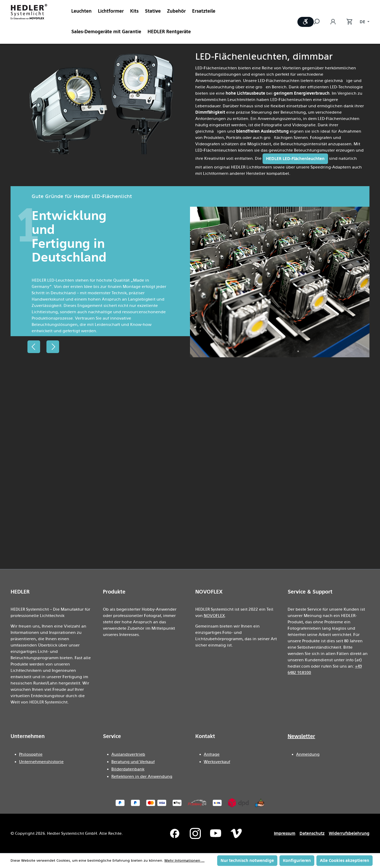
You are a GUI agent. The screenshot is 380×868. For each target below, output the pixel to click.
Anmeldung (308, 754)
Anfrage (212, 754)
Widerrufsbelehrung (349, 833)
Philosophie (31, 754)
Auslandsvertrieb (128, 754)
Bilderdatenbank (128, 769)
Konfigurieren (297, 860)
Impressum (285, 833)
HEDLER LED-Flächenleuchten (295, 159)
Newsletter (301, 736)
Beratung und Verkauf (133, 762)
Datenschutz (312, 833)
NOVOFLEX (214, 616)
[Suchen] (319, 22)
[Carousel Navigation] (43, 347)
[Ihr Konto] (333, 22)
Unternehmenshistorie (41, 762)
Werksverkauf (217, 762)
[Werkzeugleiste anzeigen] (306, 22)
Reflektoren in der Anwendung (142, 777)
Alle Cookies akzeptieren (345, 860)
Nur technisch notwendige (247, 860)
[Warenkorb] (347, 22)
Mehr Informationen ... (184, 861)
